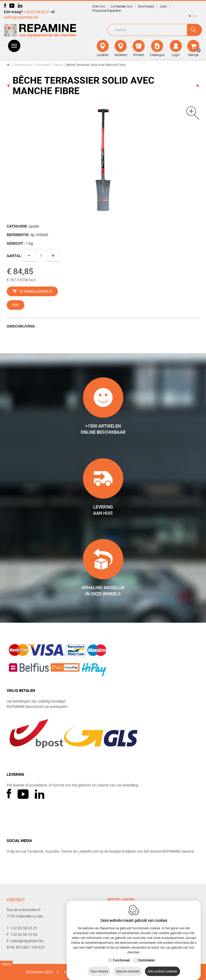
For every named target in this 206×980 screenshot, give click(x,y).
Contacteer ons (121, 6)
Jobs (163, 6)
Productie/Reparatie (107, 10)
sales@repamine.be (21, 17)
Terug (6, 964)
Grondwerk (43, 65)
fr (190, 16)
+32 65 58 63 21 (37, 12)
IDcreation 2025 (40, 972)
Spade (58, 65)
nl (195, 16)
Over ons (99, 6)
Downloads (146, 6)
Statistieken (146, 955)
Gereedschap (23, 65)
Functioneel (121, 955)
